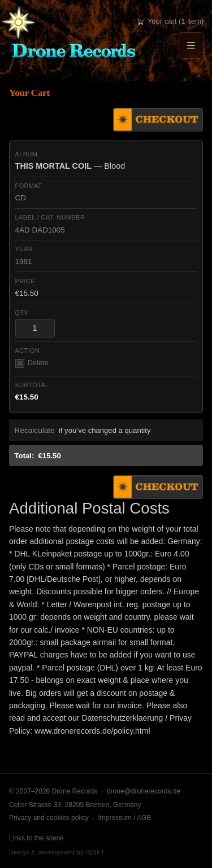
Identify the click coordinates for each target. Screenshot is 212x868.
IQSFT (95, 852)
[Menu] (191, 45)
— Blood (70, 166)
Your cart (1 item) (170, 21)
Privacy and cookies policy (49, 818)
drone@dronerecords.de (144, 791)
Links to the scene (36, 838)
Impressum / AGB (124, 818)
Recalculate (35, 430)
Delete (32, 363)
